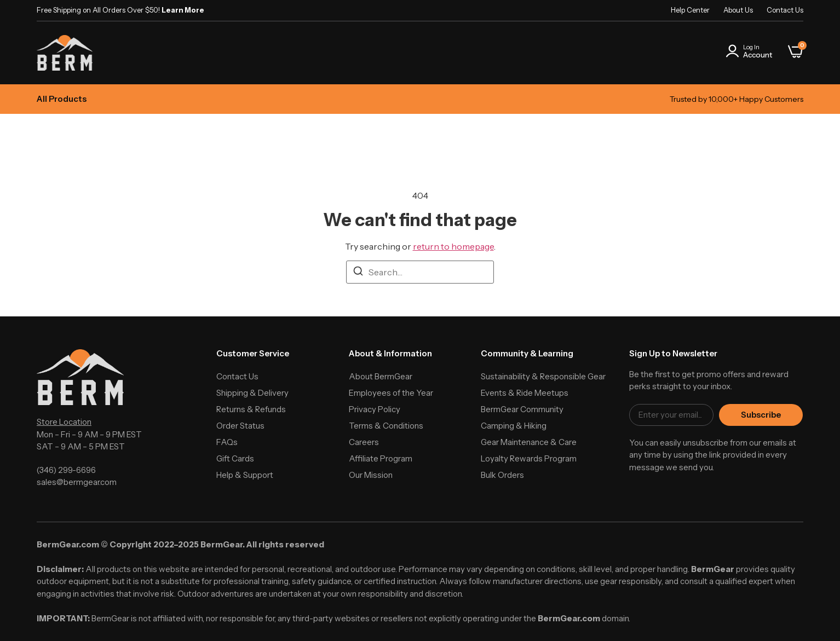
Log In (751, 47)
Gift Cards (235, 458)
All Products (62, 99)
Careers (364, 442)
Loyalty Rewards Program (529, 458)
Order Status (240, 426)
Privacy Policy (375, 409)
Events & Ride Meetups (525, 393)
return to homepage (453, 246)
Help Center (690, 10)
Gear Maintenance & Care (529, 442)
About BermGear (381, 376)
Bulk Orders (502, 475)
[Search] (358, 273)
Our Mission (371, 475)
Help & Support (245, 475)
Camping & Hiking (514, 426)
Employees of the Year (391, 393)
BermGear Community (522, 409)
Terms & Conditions (386, 426)
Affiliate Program (381, 458)
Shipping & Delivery (252, 393)
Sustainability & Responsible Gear (543, 376)
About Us (738, 10)
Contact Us (785, 10)
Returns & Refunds (251, 409)
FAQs (227, 442)
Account (758, 55)
